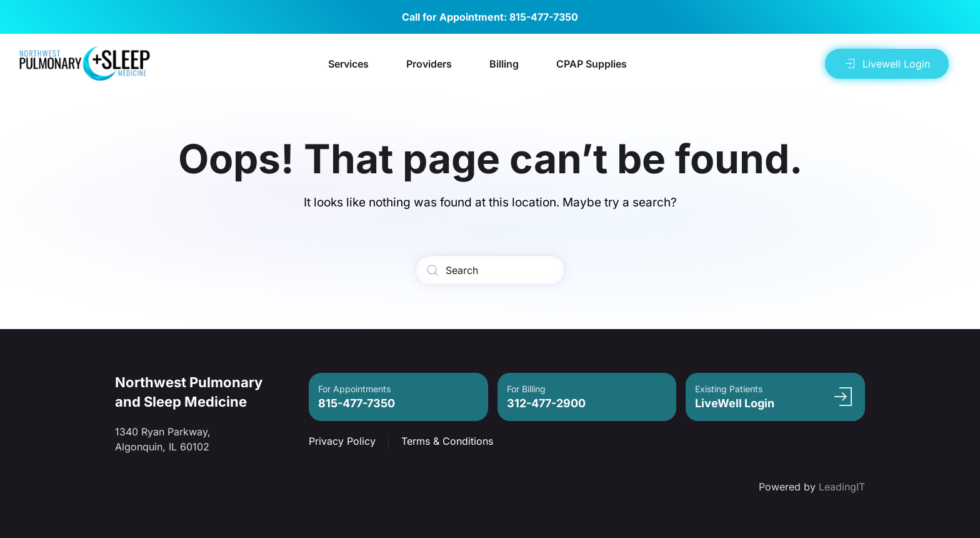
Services (348, 64)
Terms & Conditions (447, 441)
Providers (429, 64)
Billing (504, 64)
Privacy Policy (342, 441)
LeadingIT (842, 487)
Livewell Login (887, 64)
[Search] (490, 270)
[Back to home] (84, 63)
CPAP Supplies (592, 64)
